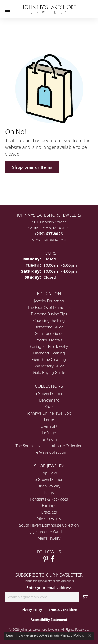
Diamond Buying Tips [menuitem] (49, 314)
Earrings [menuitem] (49, 506)
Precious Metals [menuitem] (49, 340)
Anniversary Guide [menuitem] (49, 366)
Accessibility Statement (49, 620)
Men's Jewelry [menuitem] (49, 538)
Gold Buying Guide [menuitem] (49, 373)
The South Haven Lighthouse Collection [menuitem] (49, 446)
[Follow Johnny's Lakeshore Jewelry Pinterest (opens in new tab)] (46, 559)
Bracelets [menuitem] (49, 512)
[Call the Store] (49, 234)
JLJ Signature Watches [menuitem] (49, 532)
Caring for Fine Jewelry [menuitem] (49, 346)
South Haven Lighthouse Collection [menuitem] (49, 525)
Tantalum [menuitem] (49, 439)
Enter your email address (49, 588)
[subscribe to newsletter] (86, 597)
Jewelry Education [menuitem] (49, 301)
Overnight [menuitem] (49, 426)
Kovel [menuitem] (49, 407)
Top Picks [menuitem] (49, 473)
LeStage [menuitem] (49, 433)
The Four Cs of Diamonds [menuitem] (49, 307)
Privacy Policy (31, 610)
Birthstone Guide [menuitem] (49, 327)
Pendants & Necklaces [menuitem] (49, 499)
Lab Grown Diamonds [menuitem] (49, 394)
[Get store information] (49, 240)
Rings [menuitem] (49, 493)
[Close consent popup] (90, 636)
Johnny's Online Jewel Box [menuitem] (49, 413)
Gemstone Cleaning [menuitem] (49, 359)
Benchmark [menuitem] (49, 400)
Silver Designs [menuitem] (49, 519)
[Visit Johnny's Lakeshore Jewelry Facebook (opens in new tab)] (53, 559)
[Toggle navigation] (8, 12)
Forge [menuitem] (49, 420)
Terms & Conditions (62, 610)
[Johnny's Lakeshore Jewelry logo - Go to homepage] (49, 7)
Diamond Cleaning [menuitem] (49, 353)
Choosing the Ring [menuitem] (49, 320)
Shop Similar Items (32, 167)
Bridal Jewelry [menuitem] (49, 486)
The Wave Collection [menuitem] (49, 452)
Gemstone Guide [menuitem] (49, 333)
